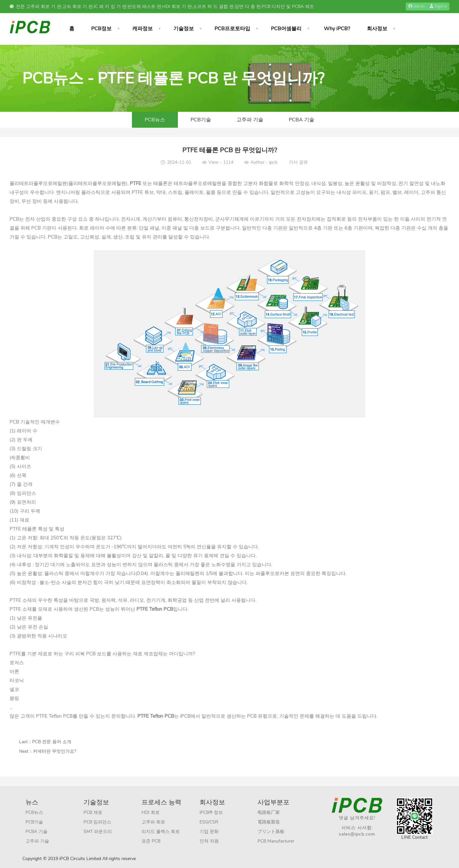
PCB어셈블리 (286, 29)
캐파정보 (142, 29)
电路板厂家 (269, 812)
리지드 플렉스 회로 (161, 832)
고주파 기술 (250, 120)
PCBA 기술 (302, 120)
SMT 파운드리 (98, 832)
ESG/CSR (209, 822)
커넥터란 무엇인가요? (55, 751)
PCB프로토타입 (232, 29)
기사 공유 (298, 162)
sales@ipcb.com (357, 834)
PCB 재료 (93, 812)
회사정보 (377, 29)
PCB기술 (201, 120)
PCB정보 (101, 29)
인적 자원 (209, 841)
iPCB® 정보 (211, 812)
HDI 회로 (151, 812)
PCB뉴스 (155, 120)
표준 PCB (151, 841)
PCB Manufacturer (276, 841)
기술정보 (184, 29)
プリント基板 (271, 832)
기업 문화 (209, 832)
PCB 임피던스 (97, 822)
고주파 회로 (153, 822)
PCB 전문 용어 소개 (52, 742)
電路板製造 (269, 822)
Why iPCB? (337, 29)
